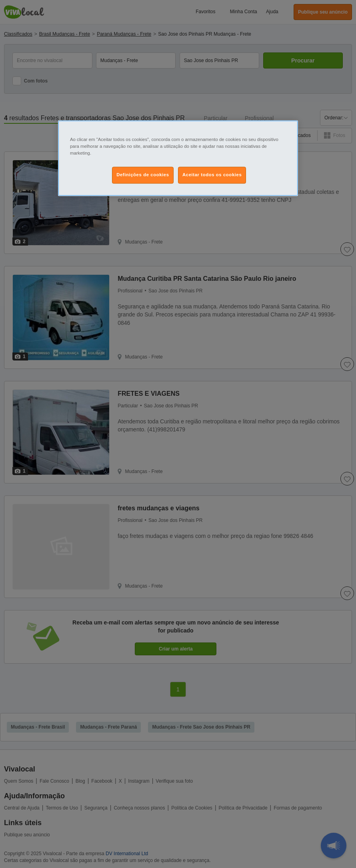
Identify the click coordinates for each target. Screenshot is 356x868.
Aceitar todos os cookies (212, 175)
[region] (178, 158)
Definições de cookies (143, 175)
